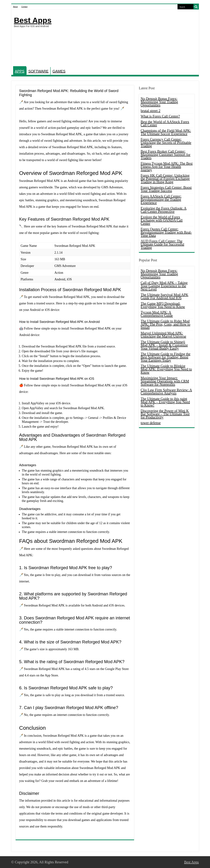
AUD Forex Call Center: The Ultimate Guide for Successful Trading (163, 244)
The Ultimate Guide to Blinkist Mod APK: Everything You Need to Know (166, 369)
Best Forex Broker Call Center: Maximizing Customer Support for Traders (166, 155)
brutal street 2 (151, 111)
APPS (20, 71)
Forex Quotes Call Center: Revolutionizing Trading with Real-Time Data (166, 232)
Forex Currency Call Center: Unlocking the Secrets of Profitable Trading (166, 143)
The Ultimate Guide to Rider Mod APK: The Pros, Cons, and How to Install (165, 324)
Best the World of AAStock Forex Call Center (165, 123)
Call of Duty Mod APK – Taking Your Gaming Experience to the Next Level (164, 286)
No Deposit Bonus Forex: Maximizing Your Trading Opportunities (159, 102)
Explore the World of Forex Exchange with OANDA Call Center (162, 220)
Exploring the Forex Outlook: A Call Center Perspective (164, 210)
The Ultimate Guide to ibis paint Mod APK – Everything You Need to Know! (165, 402)
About (15, 7)
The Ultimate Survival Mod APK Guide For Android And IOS (165, 296)
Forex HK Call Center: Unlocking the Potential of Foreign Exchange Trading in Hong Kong (165, 179)
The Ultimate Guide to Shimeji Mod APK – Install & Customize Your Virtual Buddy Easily (164, 345)
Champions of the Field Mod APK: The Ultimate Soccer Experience (166, 132)
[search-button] (196, 7)
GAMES (59, 71)
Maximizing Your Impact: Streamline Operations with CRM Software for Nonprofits (165, 381)
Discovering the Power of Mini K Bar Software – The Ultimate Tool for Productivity (165, 414)
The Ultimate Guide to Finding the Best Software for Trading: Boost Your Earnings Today (166, 357)
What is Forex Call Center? (160, 116)
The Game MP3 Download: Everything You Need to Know (163, 305)
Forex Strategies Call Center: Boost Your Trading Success (166, 189)
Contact (24, 7)
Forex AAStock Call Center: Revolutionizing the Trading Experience (161, 199)
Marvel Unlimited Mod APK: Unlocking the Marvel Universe (164, 335)
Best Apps (33, 20)
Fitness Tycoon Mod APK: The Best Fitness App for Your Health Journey (167, 167)
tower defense (151, 423)
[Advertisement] (131, 38)
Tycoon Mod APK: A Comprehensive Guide (157, 314)
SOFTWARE (38, 71)
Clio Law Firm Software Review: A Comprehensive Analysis (166, 392)
